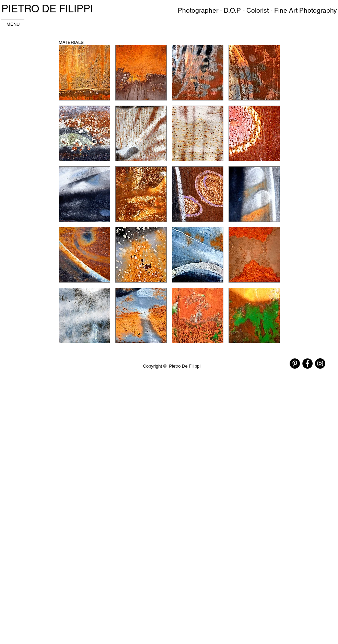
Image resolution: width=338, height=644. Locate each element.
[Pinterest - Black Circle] (295, 363)
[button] (84, 73)
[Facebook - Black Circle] (307, 363)
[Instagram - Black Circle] (320, 363)
